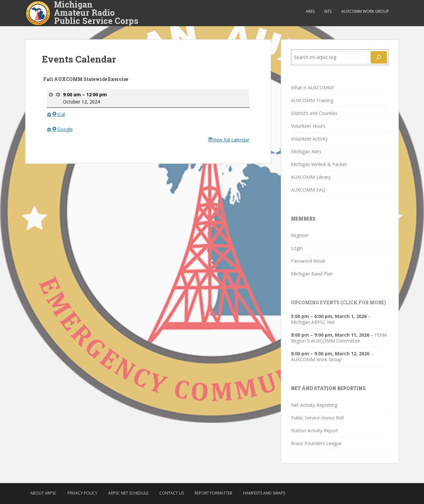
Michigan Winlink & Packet (319, 164)
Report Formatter (213, 493)
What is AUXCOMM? (312, 88)
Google (62, 129)
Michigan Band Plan (312, 274)
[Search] (379, 57)
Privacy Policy (82, 493)
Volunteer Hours (308, 126)
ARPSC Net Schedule (128, 493)
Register (300, 235)
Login (297, 248)
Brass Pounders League (316, 443)
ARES (310, 11)
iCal (58, 114)
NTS (328, 11)
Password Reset (308, 261)
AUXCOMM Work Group (365, 11)
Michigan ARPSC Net (313, 322)
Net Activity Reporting (314, 405)
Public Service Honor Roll (317, 418)
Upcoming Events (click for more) (338, 302)
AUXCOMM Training (312, 100)
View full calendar (231, 140)
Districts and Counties (314, 113)
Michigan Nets (306, 151)
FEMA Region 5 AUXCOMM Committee (339, 338)
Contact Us (172, 493)
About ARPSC (43, 493)
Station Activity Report (315, 430)
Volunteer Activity (309, 139)
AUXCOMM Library (311, 177)
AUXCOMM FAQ (308, 190)
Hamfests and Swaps (264, 493)
